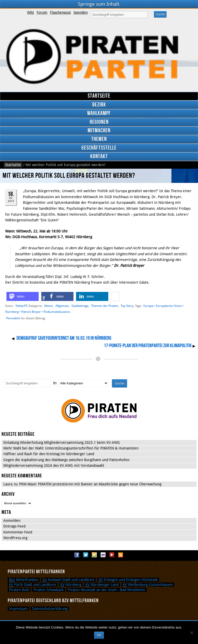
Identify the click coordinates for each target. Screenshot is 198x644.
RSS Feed (121, 555)
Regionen (99, 122)
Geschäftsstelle (99, 148)
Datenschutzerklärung (50, 609)
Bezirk (99, 105)
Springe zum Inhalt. (99, 4)
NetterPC (22, 306)
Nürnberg (71, 585)
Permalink (13, 318)
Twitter (86, 555)
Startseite (99, 96)
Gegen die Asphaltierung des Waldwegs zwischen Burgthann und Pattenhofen (66, 460)
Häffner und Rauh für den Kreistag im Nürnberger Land (49, 454)
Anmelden (12, 521)
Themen (99, 139)
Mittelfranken (24, 580)
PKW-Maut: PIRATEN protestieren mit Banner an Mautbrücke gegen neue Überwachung (90, 484)
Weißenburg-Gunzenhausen (148, 585)
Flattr (94, 555)
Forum (42, 12)
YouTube (112, 555)
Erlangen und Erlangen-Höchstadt (128, 580)
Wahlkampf (99, 113)
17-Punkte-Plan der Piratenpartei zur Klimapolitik (148, 346)
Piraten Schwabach (49, 590)
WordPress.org (15, 538)
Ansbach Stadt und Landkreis (68, 580)
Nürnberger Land (102, 585)
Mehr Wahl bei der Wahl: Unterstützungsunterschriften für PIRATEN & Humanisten (71, 448)
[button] (23, 296)
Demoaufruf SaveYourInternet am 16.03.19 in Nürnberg (64, 338)
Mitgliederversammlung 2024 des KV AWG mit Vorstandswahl (54, 465)
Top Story (127, 306)
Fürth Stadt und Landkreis (33, 585)
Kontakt (99, 156)
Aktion (48, 306)
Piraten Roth (19, 590)
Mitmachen (99, 131)
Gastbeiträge (80, 306)
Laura (8, 484)
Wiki (31, 12)
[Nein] (192, 633)
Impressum (18, 609)
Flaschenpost (60, 12)
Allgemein (62, 306)
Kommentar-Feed (18, 532)
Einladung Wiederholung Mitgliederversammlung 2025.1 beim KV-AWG (62, 443)
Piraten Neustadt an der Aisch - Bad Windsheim (107, 590)
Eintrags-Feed (14, 526)
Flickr (103, 555)
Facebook (77, 555)
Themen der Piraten (105, 306)
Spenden (81, 12)
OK (99, 635)
